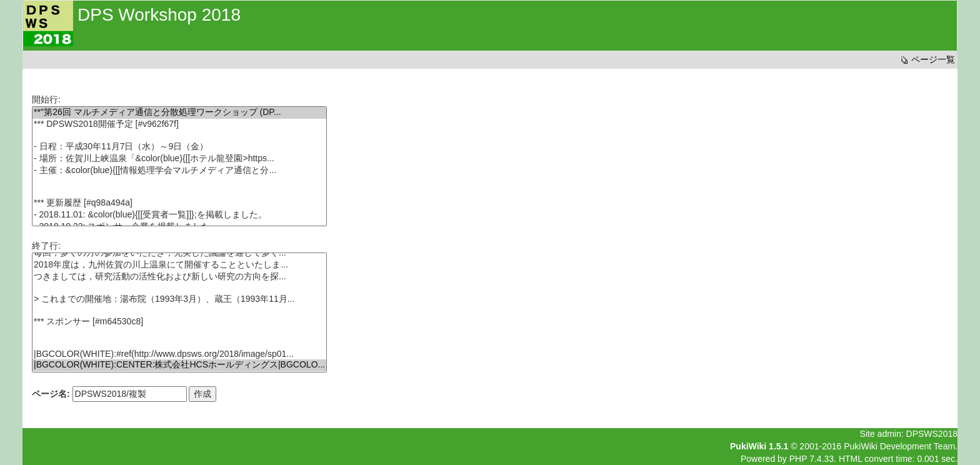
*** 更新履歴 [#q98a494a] (179, 203)
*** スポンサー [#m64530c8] (179, 322)
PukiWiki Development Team (899, 446)
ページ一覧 (927, 59)
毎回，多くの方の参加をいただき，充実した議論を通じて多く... (179, 253)
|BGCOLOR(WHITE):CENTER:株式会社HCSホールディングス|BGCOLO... (179, 365)
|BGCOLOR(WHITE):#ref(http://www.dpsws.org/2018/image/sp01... (179, 354)
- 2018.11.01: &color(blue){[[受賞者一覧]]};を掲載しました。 (179, 215)
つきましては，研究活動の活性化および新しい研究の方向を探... (179, 277)
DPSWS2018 (932, 434)
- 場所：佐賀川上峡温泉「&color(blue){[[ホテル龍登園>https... (179, 159)
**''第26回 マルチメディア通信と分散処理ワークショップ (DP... (179, 113)
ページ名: (51, 394)
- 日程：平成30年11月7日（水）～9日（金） (179, 147)
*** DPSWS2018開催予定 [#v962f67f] (179, 125)
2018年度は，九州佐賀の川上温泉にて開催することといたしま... (179, 265)
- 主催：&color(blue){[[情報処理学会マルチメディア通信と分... (179, 171)
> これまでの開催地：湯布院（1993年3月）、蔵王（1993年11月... (179, 300)
